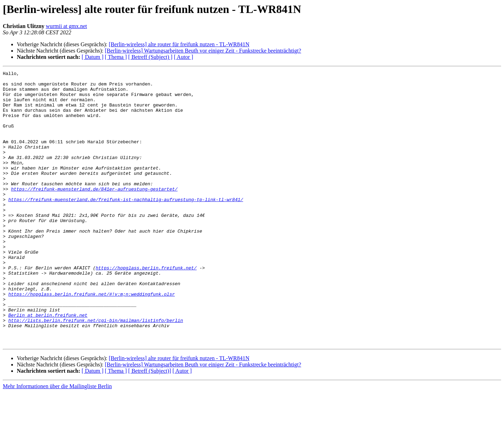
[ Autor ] (184, 57)
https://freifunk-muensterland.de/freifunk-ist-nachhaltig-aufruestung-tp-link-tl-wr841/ (126, 226)
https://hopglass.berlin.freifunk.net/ (146, 308)
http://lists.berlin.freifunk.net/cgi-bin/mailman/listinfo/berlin (96, 371)
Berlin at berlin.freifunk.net (48, 364)
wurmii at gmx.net (66, 26)
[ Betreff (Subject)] (149, 425)
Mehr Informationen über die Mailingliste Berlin (57, 441)
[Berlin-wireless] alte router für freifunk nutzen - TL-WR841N (179, 44)
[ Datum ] (92, 57)
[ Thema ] (116, 57)
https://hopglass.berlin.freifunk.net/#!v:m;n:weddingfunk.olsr (92, 339)
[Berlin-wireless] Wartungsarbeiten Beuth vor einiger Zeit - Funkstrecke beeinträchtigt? (203, 51)
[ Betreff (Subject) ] (150, 57)
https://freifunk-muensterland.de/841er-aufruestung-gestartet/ (94, 213)
